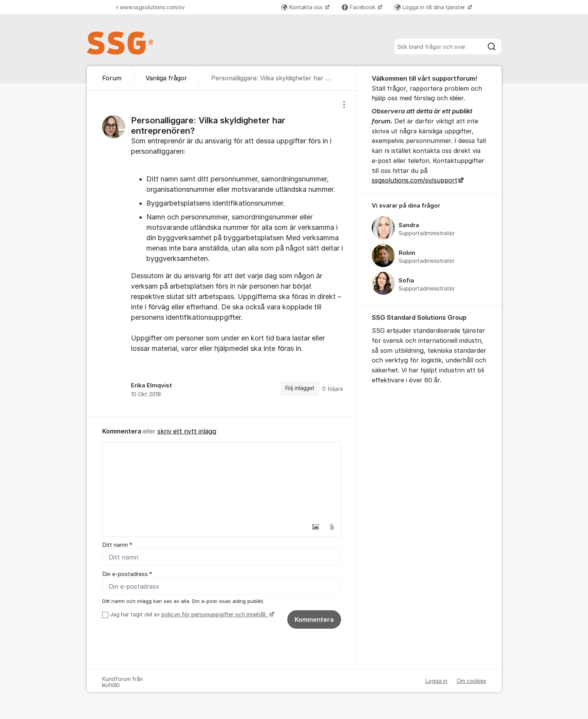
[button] (316, 527)
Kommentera (314, 619)
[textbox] (222, 481)
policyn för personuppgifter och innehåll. (215, 614)
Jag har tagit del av (191, 614)
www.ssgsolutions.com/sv (150, 7)
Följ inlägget (300, 388)
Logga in (436, 681)
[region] (222, 253)
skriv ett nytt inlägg (187, 431)
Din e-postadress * (127, 574)
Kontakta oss (303, 7)
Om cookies (471, 681)
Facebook (359, 7)
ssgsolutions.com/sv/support (415, 180)
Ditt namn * (117, 545)
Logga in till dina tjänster (431, 7)
